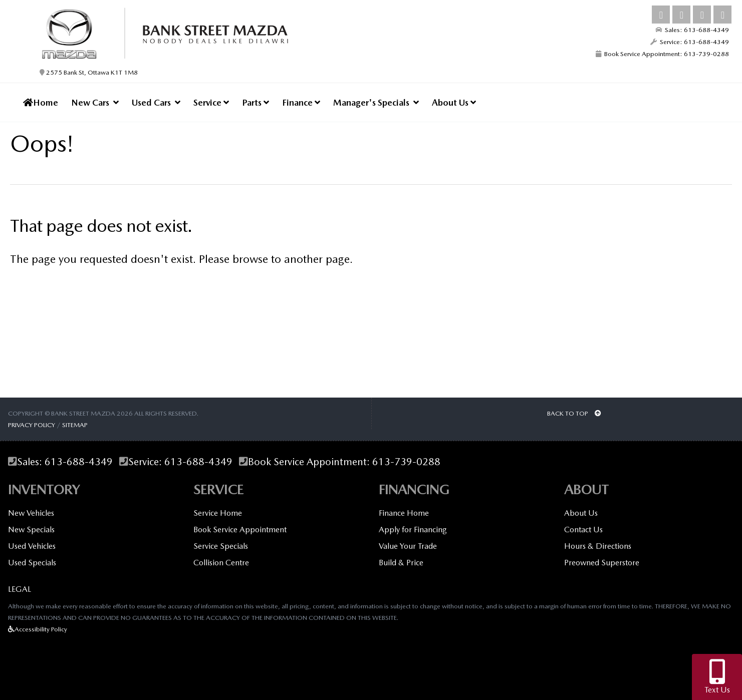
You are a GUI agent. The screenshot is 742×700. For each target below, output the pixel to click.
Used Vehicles (32, 546)
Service (211, 102)
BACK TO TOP (574, 413)
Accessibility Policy (38, 629)
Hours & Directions (598, 546)
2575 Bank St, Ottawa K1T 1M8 (89, 72)
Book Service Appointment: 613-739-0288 (662, 54)
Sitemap (75, 425)
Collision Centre (221, 563)
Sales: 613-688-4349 (692, 30)
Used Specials (32, 563)
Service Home (218, 513)
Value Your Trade (408, 546)
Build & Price (401, 563)
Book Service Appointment (240, 530)
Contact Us (583, 530)
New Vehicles (31, 513)
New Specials (31, 530)
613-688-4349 (79, 462)
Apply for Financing (413, 530)
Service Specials (221, 546)
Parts (256, 102)
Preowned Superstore (602, 563)
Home (41, 102)
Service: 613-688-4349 (690, 42)
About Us (454, 102)
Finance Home (404, 513)
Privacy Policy (32, 425)
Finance (301, 102)
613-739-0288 (406, 462)
